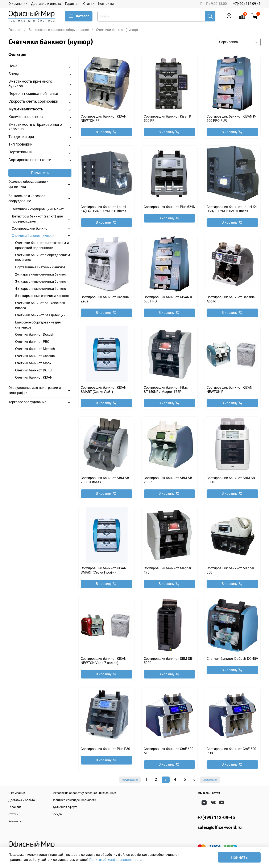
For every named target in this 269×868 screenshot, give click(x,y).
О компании (18, 4)
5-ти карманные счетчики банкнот (42, 296)
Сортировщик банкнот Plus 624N (169, 207)
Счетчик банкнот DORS (33, 370)
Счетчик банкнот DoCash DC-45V (232, 659)
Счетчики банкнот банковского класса (40, 305)
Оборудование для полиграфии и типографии (35, 390)
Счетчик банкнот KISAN (34, 377)
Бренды (57, 814)
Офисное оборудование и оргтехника (28, 184)
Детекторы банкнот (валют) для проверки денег (37, 219)
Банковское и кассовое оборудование (59, 30)
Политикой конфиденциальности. (116, 860)
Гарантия (72, 4)
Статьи (89, 4)
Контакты (106, 4)
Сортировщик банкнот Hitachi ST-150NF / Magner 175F (167, 390)
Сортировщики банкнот (30, 229)
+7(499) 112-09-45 (247, 4)
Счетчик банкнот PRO (32, 342)
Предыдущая (130, 780)
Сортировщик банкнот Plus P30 (105, 749)
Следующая (210, 780)
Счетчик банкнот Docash (35, 335)
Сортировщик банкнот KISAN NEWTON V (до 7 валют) (104, 661)
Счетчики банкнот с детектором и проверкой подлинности (42, 245)
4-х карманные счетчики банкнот (41, 289)
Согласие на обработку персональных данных (84, 793)
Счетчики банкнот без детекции (40, 315)
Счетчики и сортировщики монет (38, 209)
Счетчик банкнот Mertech (35, 349)
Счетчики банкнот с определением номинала (43, 258)
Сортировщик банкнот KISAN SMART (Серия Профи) (104, 570)
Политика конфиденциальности (74, 800)
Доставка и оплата (46, 4)
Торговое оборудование (27, 402)
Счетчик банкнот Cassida (35, 356)
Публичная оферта (65, 807)
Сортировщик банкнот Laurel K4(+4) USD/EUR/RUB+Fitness (103, 209)
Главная (15, 30)
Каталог (79, 16)
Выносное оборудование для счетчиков (38, 325)
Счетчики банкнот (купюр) (33, 236)
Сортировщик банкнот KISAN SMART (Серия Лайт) (104, 390)
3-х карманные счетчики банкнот (41, 282)
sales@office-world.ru (220, 827)
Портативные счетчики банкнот (40, 267)
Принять (239, 857)
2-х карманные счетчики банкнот (41, 274)
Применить (40, 173)
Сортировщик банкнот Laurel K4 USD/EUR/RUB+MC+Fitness (232, 209)
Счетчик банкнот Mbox (33, 363)
